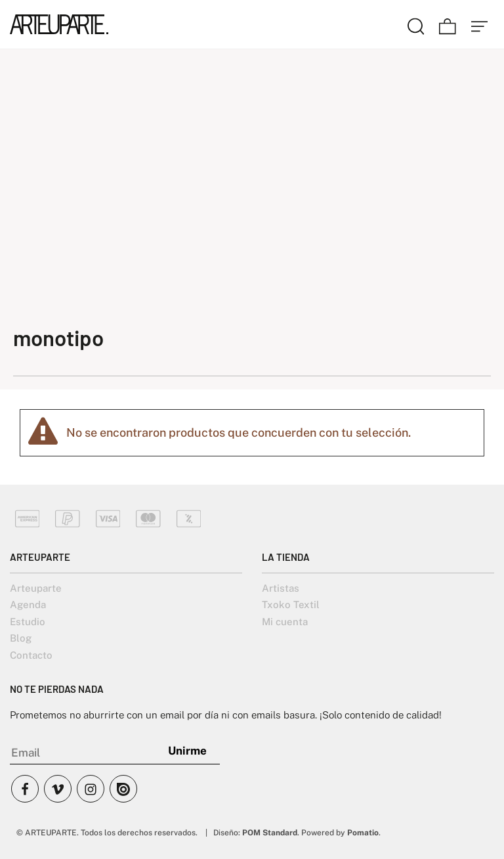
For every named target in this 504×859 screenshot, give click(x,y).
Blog (21, 638)
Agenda (28, 605)
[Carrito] (448, 24)
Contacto (31, 655)
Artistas (281, 588)
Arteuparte (36, 588)
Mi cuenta (285, 622)
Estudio (28, 622)
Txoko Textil (291, 605)
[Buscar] (416, 24)
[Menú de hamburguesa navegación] (480, 24)
